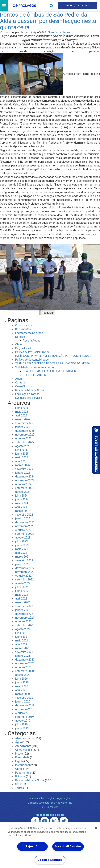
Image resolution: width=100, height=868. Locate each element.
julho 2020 (21, 679)
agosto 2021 (23, 630)
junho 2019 (22, 729)
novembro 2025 (25, 435)
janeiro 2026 (23, 428)
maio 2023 (22, 550)
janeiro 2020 (23, 702)
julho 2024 (21, 496)
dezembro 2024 (25, 477)
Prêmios (20, 777)
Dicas (19, 754)
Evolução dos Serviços (29, 398)
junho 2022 (22, 592)
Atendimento (23, 747)
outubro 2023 (23, 530)
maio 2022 (22, 595)
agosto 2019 (23, 721)
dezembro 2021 (25, 614)
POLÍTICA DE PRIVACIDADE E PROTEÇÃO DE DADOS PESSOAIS (53, 356)
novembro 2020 (25, 664)
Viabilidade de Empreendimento (35, 368)
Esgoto (19, 762)
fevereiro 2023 (24, 561)
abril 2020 (21, 691)
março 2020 (23, 694)
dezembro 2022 (25, 569)
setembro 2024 (25, 489)
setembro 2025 (25, 443)
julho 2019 (21, 725)
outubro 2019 (23, 714)
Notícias (20, 337)
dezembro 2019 (25, 706)
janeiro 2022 (23, 611)
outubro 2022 (23, 576)
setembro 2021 (25, 626)
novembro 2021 (25, 618)
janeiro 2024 (23, 519)
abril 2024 (21, 508)
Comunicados (24, 326)
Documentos (23, 330)
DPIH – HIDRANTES (34, 375)
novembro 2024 (25, 481)
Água (19, 379)
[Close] (96, 828)
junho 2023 (22, 546)
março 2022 (23, 603)
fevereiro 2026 (24, 424)
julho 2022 (21, 588)
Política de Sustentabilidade (32, 360)
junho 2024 (22, 500)
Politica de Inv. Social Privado (32, 353)
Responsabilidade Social (30, 391)
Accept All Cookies (68, 847)
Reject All (32, 847)
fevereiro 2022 (24, 607)
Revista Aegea (32, 341)
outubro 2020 (23, 668)
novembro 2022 (25, 572)
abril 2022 (21, 599)
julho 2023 (21, 542)
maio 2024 (22, 504)
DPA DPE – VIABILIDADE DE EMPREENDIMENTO (51, 372)
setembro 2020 (25, 672)
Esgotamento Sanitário (29, 334)
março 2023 (23, 557)
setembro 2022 (25, 580)
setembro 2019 (25, 717)
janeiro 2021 (23, 656)
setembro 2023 (25, 534)
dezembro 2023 (25, 523)
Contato (20, 383)
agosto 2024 (23, 492)
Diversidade (22, 758)
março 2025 (23, 466)
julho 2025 (21, 450)
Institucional (23, 766)
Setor (19, 785)
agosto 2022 (23, 584)
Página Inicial (23, 349)
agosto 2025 (23, 447)
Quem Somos (24, 387)
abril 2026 (21, 416)
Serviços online (78, 6)
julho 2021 (21, 633)
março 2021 (23, 649)
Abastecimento (25, 739)
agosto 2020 (23, 675)
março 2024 (23, 511)
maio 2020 (22, 687)
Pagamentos (23, 773)
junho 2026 (22, 408)
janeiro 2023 (23, 565)
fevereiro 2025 (24, 469)
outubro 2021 (23, 622)
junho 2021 (22, 637)
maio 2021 (22, 641)
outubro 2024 (23, 485)
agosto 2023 (23, 538)
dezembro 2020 (25, 660)
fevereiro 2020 (24, 698)
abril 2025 (21, 462)
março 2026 (23, 420)
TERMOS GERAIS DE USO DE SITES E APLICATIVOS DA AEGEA (53, 364)
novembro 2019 (25, 710)
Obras (19, 345)
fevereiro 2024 (24, 515)
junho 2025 (22, 454)
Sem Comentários (59, 33)
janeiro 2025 (23, 473)
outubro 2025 (23, 439)
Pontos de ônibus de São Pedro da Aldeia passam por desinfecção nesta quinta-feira (48, 21)
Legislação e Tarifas (27, 395)
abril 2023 (21, 553)
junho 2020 (22, 683)
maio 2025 (22, 458)
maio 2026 (22, 412)
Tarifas (20, 788)
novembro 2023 (25, 527)
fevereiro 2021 (24, 653)
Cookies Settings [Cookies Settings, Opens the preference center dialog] (50, 860)
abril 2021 (21, 645)
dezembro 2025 (25, 431)
